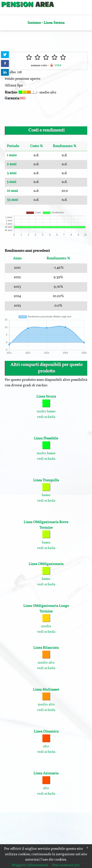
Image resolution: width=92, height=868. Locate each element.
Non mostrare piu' (66, 865)
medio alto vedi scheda (46, 658)
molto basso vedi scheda (46, 407)
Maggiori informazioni (30, 865)
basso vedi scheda (46, 491)
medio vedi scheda (46, 619)
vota (55, 65)
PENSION (17, 4)
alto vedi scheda (46, 742)
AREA (44, 4)
